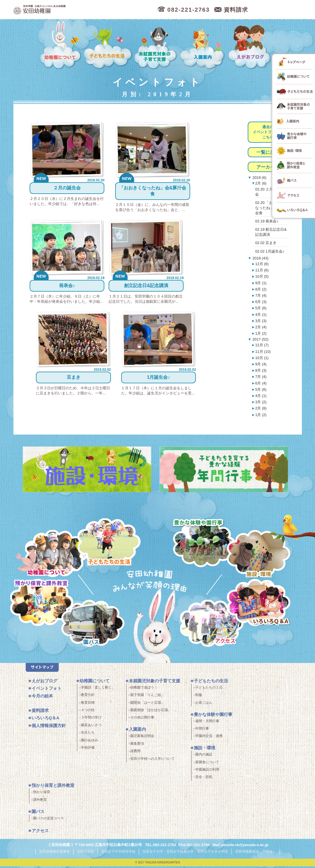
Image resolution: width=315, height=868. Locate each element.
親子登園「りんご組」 (147, 697)
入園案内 (203, 45)
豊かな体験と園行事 (205, 542)
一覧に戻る (268, 152)
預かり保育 (42, 794)
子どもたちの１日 (209, 690)
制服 (199, 697)
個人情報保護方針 (49, 728)
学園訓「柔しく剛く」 (98, 690)
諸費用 (135, 753)
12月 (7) (262, 345)
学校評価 (88, 750)
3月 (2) (261, 402)
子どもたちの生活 (108, 45)
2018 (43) (260, 258)
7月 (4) (261, 295)
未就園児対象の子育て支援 (156, 45)
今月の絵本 (42, 698)
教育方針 (88, 697)
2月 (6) (261, 183)
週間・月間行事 (207, 723)
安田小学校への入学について (153, 761)
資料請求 (40, 713)
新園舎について (207, 764)
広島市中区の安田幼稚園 (70, 10)
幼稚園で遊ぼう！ (144, 690)
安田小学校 (86, 853)
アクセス (214, 626)
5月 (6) (261, 308)
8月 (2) (261, 289)
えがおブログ (250, 45)
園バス (38, 813)
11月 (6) (262, 270)
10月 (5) (262, 276)
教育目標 (88, 705)
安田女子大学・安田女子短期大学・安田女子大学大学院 (185, 853)
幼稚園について (61, 45)
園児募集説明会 (142, 738)
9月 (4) (261, 364)
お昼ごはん (204, 705)
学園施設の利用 (207, 772)
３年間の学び (91, 720)
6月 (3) (261, 302)
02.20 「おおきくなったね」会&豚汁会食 (271, 208)
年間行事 (202, 731)
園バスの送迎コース (48, 820)
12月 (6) (262, 264)
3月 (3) (261, 321)
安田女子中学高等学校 (118, 853)
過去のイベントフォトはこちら (268, 132)
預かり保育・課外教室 (40, 604)
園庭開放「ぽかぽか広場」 (151, 712)
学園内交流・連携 (209, 738)
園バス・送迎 (90, 626)
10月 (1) (262, 358)
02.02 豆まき (266, 243)
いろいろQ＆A (258, 604)
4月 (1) (261, 315)
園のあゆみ (90, 742)
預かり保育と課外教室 (53, 788)
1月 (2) (261, 333)
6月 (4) (261, 383)
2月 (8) (261, 408)
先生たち (88, 735)
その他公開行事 (142, 720)
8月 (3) (261, 370)
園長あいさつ (91, 727)
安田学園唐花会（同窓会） (256, 853)
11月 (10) (263, 352)
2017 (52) (260, 339)
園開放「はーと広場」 (147, 705)
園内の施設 (204, 757)
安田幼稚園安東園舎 (54, 853)
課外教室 (40, 802)
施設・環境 (258, 555)
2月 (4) (261, 327)
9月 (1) (261, 283)
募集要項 (137, 746)
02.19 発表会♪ (267, 221)
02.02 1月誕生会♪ (270, 251)
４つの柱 (88, 712)
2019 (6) (259, 178)
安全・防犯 (204, 779)
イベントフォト (47, 690)
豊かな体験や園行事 (213, 716)
